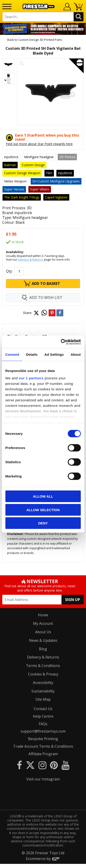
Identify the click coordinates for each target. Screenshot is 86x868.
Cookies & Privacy (43, 674)
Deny (43, 523)
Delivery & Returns (31, 259)
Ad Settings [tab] (54, 354)
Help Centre (43, 716)
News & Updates (43, 640)
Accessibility (43, 683)
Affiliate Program (43, 754)
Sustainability (43, 691)
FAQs (43, 724)
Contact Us (43, 709)
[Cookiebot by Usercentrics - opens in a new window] (61, 342)
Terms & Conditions (43, 666)
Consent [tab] (12, 354)
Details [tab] (32, 354)
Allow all (43, 496)
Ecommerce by (43, 863)
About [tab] (76, 354)
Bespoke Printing (43, 739)
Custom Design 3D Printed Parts (40, 40)
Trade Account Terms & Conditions (43, 746)
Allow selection (43, 510)
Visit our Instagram (43, 779)
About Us (43, 632)
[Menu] (7, 7)
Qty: (9, 271)
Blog (43, 649)
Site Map (43, 699)
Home (43, 615)
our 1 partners (31, 378)
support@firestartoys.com (43, 731)
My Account (43, 623)
